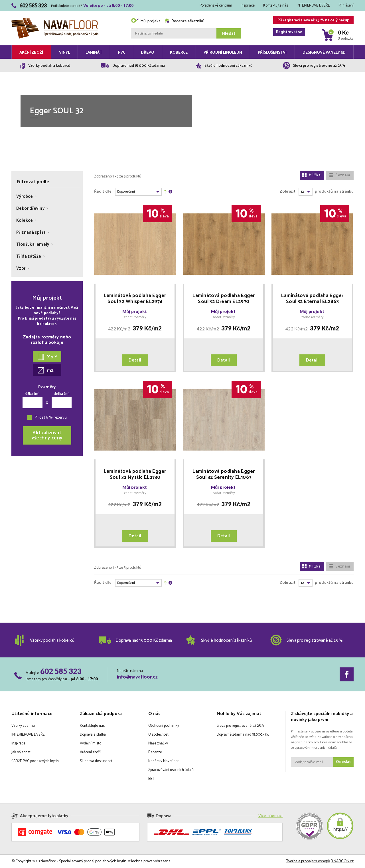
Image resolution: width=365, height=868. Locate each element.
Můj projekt (145, 21)
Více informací (270, 816)
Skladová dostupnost (96, 761)
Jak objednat (21, 752)
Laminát (94, 53)
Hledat (229, 34)
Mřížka (311, 175)
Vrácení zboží (90, 752)
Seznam (339, 175)
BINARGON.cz (342, 861)
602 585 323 (61, 671)
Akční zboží (31, 53)
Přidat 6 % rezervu (51, 418)
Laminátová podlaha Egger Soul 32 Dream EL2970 (224, 299)
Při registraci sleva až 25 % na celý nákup (311, 21)
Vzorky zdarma (23, 726)
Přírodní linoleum (223, 53)
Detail (135, 360)
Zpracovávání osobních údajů (171, 770)
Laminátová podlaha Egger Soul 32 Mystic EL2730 (135, 475)
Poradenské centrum (216, 6)
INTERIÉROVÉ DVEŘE (313, 6)
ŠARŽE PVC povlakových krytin (35, 761)
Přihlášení (346, 6)
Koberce (179, 53)
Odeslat (343, 762)
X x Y (47, 357)
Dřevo (148, 53)
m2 (46, 371)
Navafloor (55, 20)
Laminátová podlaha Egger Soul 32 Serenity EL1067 (224, 475)
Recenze (155, 752)
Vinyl (64, 53)
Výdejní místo (91, 743)
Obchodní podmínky (164, 726)
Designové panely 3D (324, 53)
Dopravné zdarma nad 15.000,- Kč (243, 735)
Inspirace (248, 6)
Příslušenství (272, 53)
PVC (122, 53)
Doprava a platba (93, 735)
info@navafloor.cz (137, 677)
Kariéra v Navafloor (163, 761)
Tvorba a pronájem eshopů (308, 861)
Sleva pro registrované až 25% (240, 726)
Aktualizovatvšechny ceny (47, 435)
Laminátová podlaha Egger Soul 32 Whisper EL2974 (135, 299)
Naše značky (158, 743)
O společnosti (159, 735)
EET (151, 779)
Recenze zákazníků (184, 21)
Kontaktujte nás (276, 6)
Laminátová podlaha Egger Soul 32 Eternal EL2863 (312, 299)
